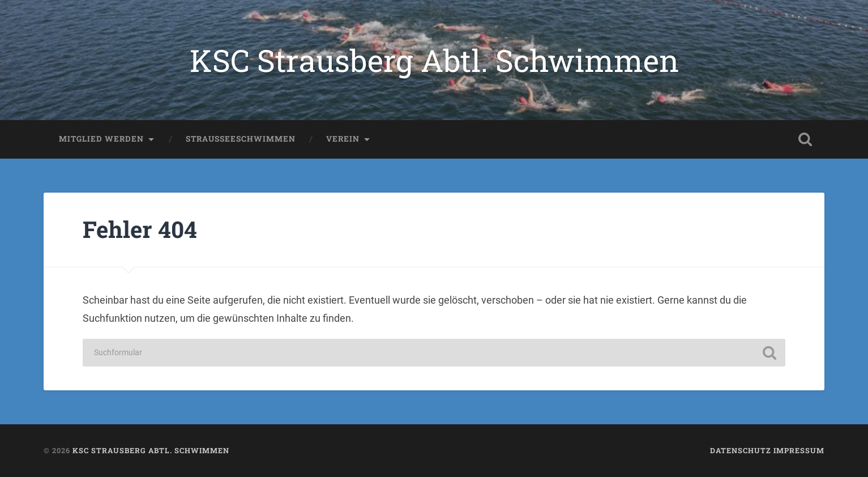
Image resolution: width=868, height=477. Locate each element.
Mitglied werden (101, 139)
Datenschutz (741, 450)
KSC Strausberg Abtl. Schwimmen (434, 60)
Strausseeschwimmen (241, 139)
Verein (343, 139)
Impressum (799, 450)
